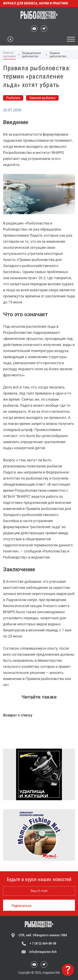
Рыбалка (13, 98)
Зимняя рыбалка (42, 98)
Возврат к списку (18, 715)
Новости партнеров (9, 54)
